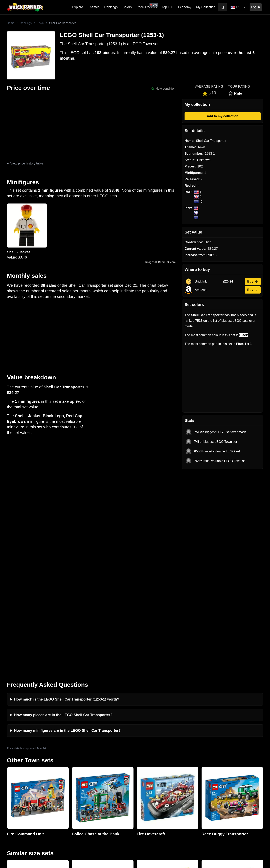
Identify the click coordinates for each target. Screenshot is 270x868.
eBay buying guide (149, 763)
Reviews (77, 769)
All (202, 756)
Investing (78, 763)
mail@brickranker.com (23, 764)
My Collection (206, 7)
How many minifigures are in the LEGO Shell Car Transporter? (67, 529)
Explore (78, 7)
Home (11, 23)
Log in (256, 7)
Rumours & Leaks (84, 775)
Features (78, 782)
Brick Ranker (19, 749)
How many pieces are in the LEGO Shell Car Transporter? (63, 513)
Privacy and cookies (86, 788)
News (75, 756)
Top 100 (167, 7)
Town (40, 23)
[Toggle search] (222, 7)
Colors (127, 7)
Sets (204, 763)
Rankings (111, 7)
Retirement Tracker (150, 756)
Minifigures (208, 769)
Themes (94, 7)
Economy (185, 7)
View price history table (27, 163)
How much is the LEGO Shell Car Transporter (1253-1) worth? (67, 498)
